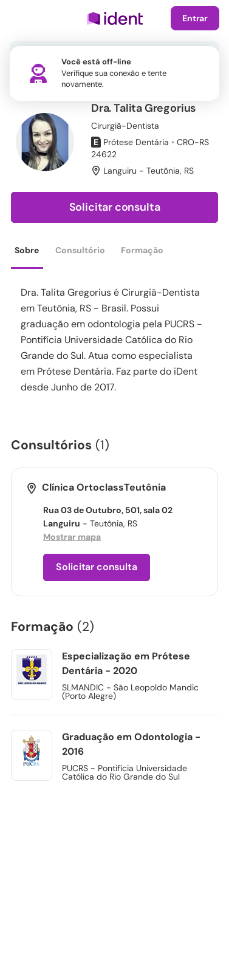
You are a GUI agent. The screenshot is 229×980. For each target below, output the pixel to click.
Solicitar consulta (115, 207)
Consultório (80, 250)
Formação (142, 250)
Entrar (195, 18)
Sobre (27, 250)
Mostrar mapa (72, 537)
